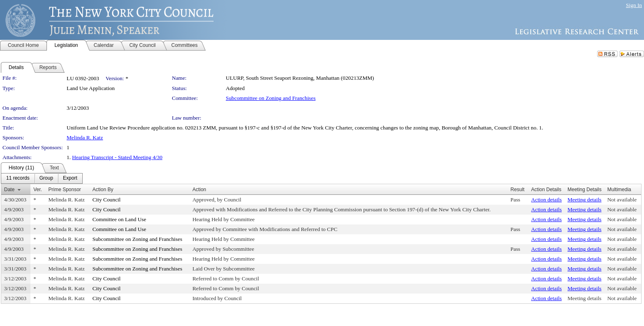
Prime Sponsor (65, 190)
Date (9, 190)
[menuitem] (18, 178)
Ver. (38, 190)
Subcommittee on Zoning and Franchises (271, 98)
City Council (107, 200)
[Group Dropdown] (46, 178)
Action (199, 190)
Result (517, 190)
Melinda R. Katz (85, 138)
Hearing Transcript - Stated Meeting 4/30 (117, 157)
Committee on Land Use (119, 219)
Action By (103, 190)
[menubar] (42, 178)
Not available (622, 200)
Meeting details (585, 200)
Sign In (634, 5)
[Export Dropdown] (70, 178)
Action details (547, 200)
